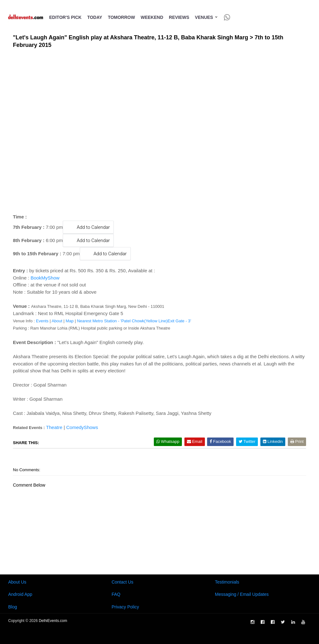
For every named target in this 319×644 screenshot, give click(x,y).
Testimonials (227, 582)
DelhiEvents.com (53, 621)
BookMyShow (45, 278)
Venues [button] (206, 17)
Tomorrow (121, 17)
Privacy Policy (125, 607)
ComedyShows (82, 427)
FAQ (116, 594)
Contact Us (122, 582)
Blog (13, 607)
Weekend (152, 17)
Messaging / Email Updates (242, 594)
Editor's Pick (65, 17)
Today (95, 17)
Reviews (179, 17)
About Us (17, 582)
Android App (20, 594)
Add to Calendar (88, 227)
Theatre (54, 427)
